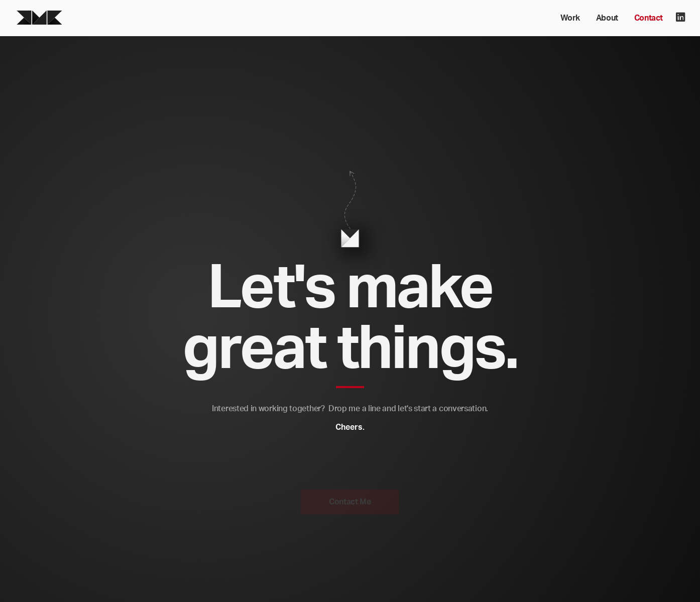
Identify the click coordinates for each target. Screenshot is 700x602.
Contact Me (350, 504)
